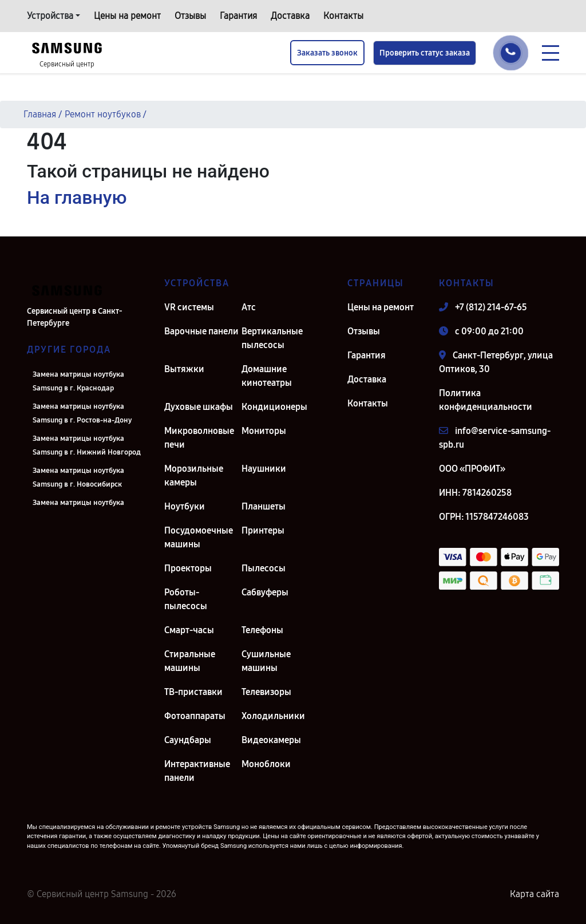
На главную (77, 198)
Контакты (343, 16)
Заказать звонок (327, 53)
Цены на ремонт (127, 16)
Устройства (50, 16)
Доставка (290, 16)
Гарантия (238, 16)
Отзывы (190, 16)
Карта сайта (534, 894)
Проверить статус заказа (425, 53)
